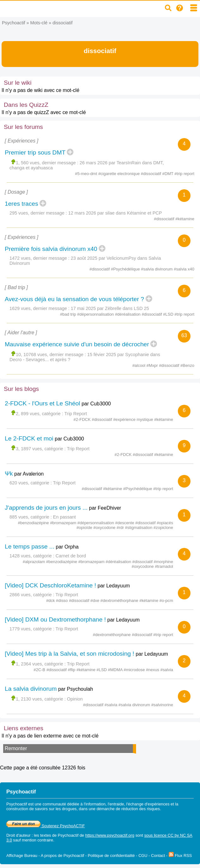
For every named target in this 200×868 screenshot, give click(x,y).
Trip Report (75, 414)
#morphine (163, 562)
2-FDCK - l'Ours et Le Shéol (42, 403)
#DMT (169, 174)
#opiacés (165, 523)
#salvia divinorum (158, 269)
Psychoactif (14, 23)
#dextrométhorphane (120, 601)
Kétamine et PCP (144, 213)
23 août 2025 (84, 258)
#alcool (139, 365)
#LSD (169, 314)
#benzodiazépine (34, 523)
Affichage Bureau (22, 856)
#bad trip (69, 314)
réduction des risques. (141, 809)
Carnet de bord (71, 556)
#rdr (121, 528)
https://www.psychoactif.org (110, 835)
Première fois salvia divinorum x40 (51, 249)
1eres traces (22, 204)
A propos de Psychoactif (63, 856)
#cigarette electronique (119, 174)
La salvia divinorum (31, 689)
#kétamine (185, 219)
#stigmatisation (139, 528)
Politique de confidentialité (111, 856)
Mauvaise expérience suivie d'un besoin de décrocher (77, 344)
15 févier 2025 (102, 355)
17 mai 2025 (83, 308)
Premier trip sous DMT (35, 152)
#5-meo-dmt (87, 174)
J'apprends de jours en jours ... (46, 508)
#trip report (184, 174)
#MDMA (116, 670)
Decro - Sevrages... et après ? (40, 360)
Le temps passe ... (30, 546)
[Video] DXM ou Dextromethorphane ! (55, 619)
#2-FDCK (83, 419)
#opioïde (85, 528)
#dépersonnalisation (96, 314)
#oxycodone (105, 528)
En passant (65, 517)
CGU (143, 856)
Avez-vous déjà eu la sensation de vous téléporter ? (74, 299)
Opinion (75, 699)
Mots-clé (39, 23)
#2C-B (40, 670)
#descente (125, 523)
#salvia (167, 670)
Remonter (16, 748)
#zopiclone (163, 528)
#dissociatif (152, 174)
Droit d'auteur (18, 835)
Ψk (9, 473)
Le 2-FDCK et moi (29, 438)
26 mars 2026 (94, 163)
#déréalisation (128, 314)
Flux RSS (180, 856)
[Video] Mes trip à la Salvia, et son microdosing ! (69, 654)
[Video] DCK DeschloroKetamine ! (50, 585)
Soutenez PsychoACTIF (46, 826)
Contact (158, 856)
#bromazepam (64, 523)
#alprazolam (34, 562)
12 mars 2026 (82, 213)
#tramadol (164, 566)
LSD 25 (141, 308)
